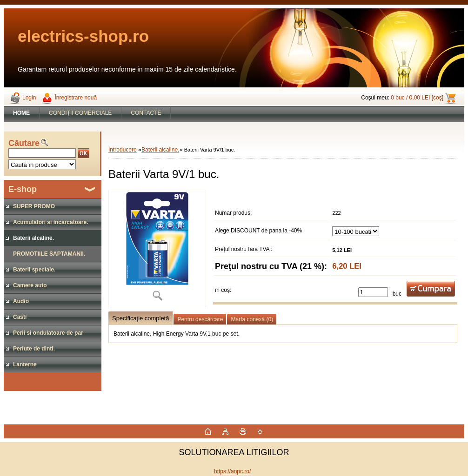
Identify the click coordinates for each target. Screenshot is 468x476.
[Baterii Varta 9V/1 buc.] (157, 248)
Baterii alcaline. (160, 150)
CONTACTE (146, 113)
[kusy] (373, 292)
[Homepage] (22, 113)
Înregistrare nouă (76, 98)
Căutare (24, 143)
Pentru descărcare (200, 319)
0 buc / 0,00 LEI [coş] (417, 98)
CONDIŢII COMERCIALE (80, 113)
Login (29, 98)
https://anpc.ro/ (232, 471)
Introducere (123, 150)
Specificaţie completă (140, 318)
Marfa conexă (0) (252, 319)
